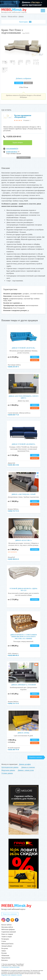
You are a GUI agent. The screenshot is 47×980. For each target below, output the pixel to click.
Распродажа (5, 939)
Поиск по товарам (7, 934)
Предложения (6, 958)
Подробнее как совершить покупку (12, 975)
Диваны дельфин (25, 764)
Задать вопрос (18, 142)
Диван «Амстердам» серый (23, 494)
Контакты (5, 960)
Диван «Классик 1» (23, 540)
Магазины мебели (7, 927)
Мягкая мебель (13, 16)
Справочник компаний (9, 932)
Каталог (4, 16)
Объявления (5, 955)
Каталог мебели (6, 925)
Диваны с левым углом (26, 770)
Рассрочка (5, 948)
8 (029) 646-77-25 (13, 415)
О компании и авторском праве (10, 967)
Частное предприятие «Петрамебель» (23, 116)
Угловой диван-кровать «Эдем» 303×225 (23, 589)
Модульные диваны (8, 770)
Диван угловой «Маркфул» (24, 444)
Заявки (4, 951)
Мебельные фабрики (8, 929)
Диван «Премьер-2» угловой (23, 685)
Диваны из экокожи (28, 767)
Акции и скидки (7, 937)
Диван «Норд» (23, 733)
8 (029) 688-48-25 (13, 655)
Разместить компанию (10, 914)
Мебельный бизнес (7, 944)
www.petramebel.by (12, 148)
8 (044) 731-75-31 (13, 511)
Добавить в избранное (23, 78)
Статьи (4, 941)
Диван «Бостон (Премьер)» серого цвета (23, 397)
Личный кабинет (7, 946)
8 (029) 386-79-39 (13, 750)
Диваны (21, 16)
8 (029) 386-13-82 (13, 465)
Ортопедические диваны (10, 767)
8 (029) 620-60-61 (12, 136)
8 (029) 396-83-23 (13, 559)
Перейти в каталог (36, 757)
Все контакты (23, 157)
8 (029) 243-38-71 (13, 367)
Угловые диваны (7, 773)
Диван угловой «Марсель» (23, 348)
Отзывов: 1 (27, 120)
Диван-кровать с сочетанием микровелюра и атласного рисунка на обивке (23, 637)
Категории (25, 22)
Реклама (4, 953)
